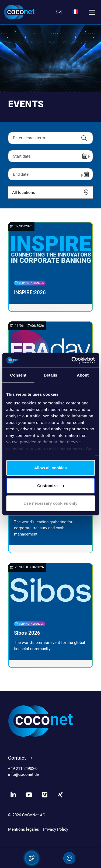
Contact (17, 758)
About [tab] (83, 375)
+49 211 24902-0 (23, 769)
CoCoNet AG (34, 815)
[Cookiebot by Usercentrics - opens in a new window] (72, 360)
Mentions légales (24, 829)
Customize (51, 485)
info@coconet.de (23, 774)
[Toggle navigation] (92, 12)
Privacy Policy (56, 829)
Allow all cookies (50, 468)
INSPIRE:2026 (30, 292)
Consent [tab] (18, 375)
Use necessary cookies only (50, 503)
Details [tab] (51, 375)
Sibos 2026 (27, 633)
